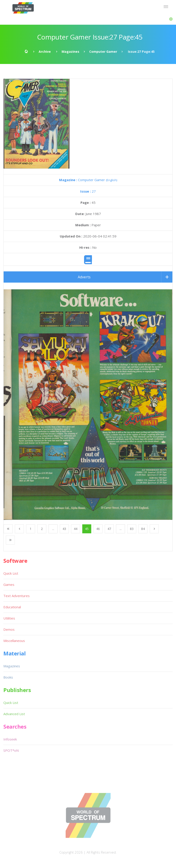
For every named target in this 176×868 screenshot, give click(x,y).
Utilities (9, 618)
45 (87, 529)
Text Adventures (17, 596)
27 (88, 191)
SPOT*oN (11, 750)
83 (132, 529)
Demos (9, 629)
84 (143, 529)
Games (9, 585)
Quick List (11, 573)
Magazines (70, 52)
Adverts (84, 277)
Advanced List (14, 714)
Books (8, 677)
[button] (171, 19)
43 (64, 529)
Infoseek (10, 739)
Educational (12, 607)
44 (76, 529)
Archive (45, 52)
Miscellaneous (14, 641)
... (53, 529)
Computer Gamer (103, 52)
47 (109, 529)
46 (98, 529)
